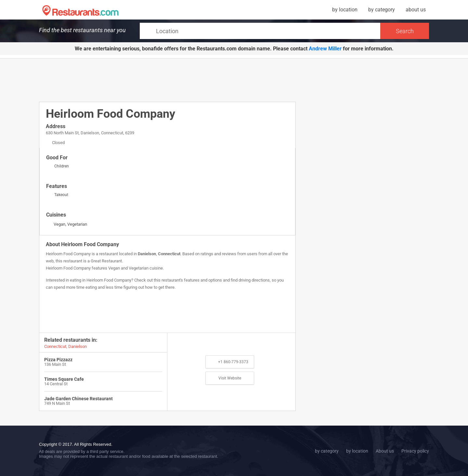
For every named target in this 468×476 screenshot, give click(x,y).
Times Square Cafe (64, 379)
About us (385, 451)
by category (382, 10)
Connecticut (169, 254)
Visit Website (230, 378)
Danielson (147, 254)
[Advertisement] (167, 80)
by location (345, 10)
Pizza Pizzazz (58, 360)
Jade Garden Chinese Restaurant (78, 399)
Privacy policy (415, 451)
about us (416, 10)
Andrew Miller (325, 49)
